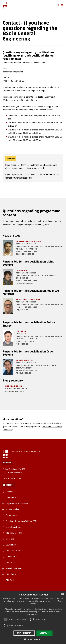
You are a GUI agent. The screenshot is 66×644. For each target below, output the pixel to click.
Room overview (13, 509)
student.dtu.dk (12, 557)
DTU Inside (11, 562)
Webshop (10, 539)
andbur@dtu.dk (24, 373)
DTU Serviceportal (14, 533)
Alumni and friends (14, 568)
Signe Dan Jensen (14, 386)
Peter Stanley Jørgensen (28, 299)
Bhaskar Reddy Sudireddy (29, 241)
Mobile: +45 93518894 (27, 280)
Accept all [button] (44, 633)
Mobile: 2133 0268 (25, 341)
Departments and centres (17, 503)
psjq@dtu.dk (22, 310)
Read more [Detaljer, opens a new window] (35, 614)
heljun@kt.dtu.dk (25, 283)
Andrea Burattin (24, 360)
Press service (12, 515)
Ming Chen (21, 331)
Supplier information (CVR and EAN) (22, 521)
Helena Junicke (23, 270)
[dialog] (33, 617)
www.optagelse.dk (36, 168)
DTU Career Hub (13, 551)
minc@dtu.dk (22, 344)
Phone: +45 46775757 (27, 339)
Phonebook (11, 492)
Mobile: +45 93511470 (27, 251)
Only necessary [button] (24, 633)
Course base (11, 545)
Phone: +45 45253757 (27, 370)
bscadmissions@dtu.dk (13, 72)
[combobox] (63, 594)
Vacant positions (13, 527)
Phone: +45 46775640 (27, 249)
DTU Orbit (10, 580)
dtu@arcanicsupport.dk (22, 178)
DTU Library (11, 574)
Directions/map (12, 498)
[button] (62, 5)
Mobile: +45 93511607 (27, 307)
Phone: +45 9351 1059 (16, 389)
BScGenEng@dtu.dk (25, 254)
